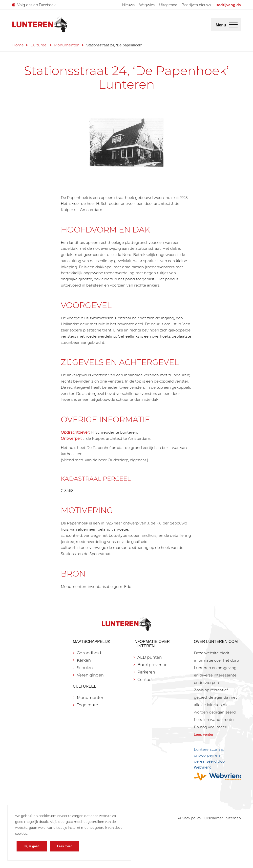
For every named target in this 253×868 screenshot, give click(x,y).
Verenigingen (90, 675)
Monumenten (67, 45)
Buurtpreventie (152, 665)
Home (18, 45)
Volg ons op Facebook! (37, 5)
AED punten (150, 657)
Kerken (84, 660)
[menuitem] (128, 5)
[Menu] (233, 24)
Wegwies (147, 5)
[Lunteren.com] (40, 24)
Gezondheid (89, 653)
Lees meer (64, 846)
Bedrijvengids (228, 5)
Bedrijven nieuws (196, 5)
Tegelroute (87, 705)
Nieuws (128, 5)
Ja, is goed (32, 846)
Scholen (85, 668)
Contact (145, 680)
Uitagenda (168, 5)
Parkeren (146, 672)
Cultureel (39, 45)
